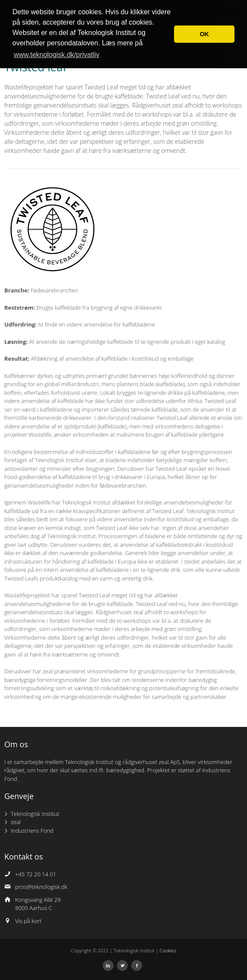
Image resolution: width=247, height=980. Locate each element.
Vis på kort (28, 921)
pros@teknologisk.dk (41, 887)
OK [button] (204, 34)
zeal (16, 822)
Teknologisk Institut (35, 814)
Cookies (168, 950)
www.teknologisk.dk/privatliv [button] (57, 55)
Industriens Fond (32, 831)
